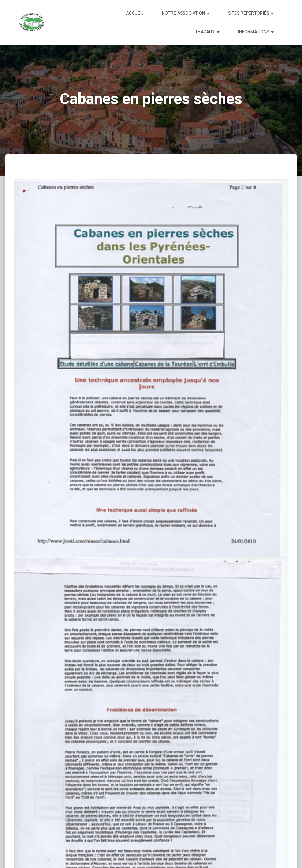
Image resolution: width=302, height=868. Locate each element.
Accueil (135, 13)
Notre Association (186, 13)
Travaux (207, 32)
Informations (256, 32)
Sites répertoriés (251, 13)
